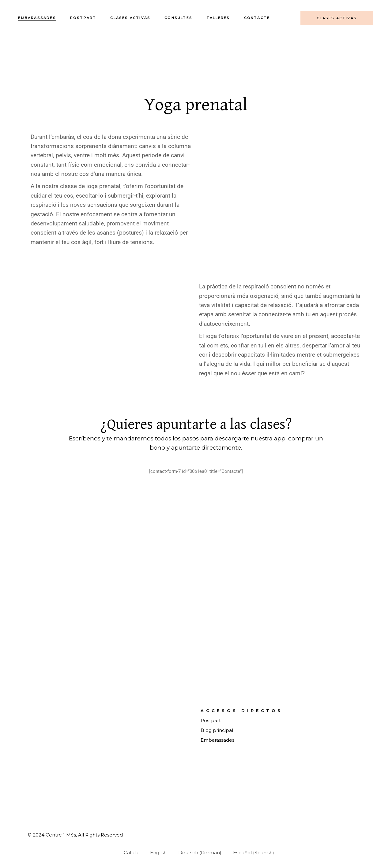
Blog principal (217, 730)
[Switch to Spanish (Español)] (251, 852)
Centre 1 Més (61, 835)
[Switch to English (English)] (156, 852)
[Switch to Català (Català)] (128, 852)
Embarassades (217, 740)
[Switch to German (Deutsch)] (197, 852)
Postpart (211, 720)
